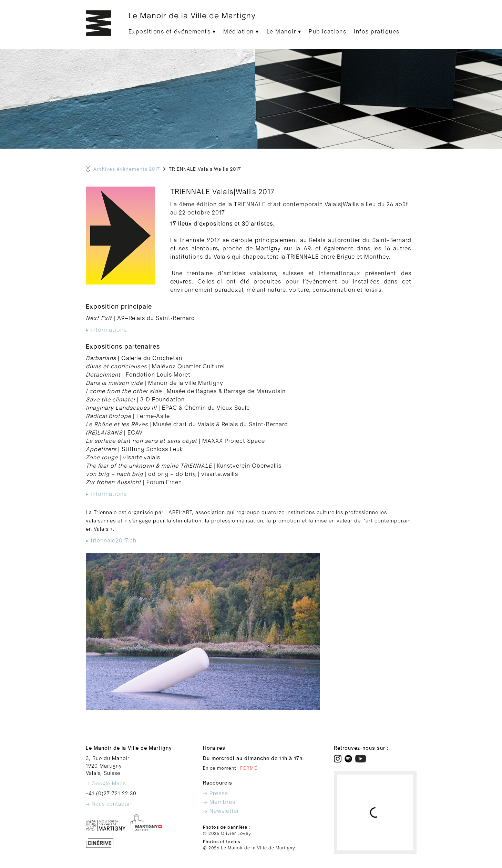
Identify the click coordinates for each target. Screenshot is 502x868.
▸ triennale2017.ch (111, 541)
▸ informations (106, 330)
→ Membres (219, 802)
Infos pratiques (377, 32)
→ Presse (216, 794)
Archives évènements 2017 (127, 169)
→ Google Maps (106, 784)
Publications (327, 32)
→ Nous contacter (109, 804)
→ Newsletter (221, 811)
